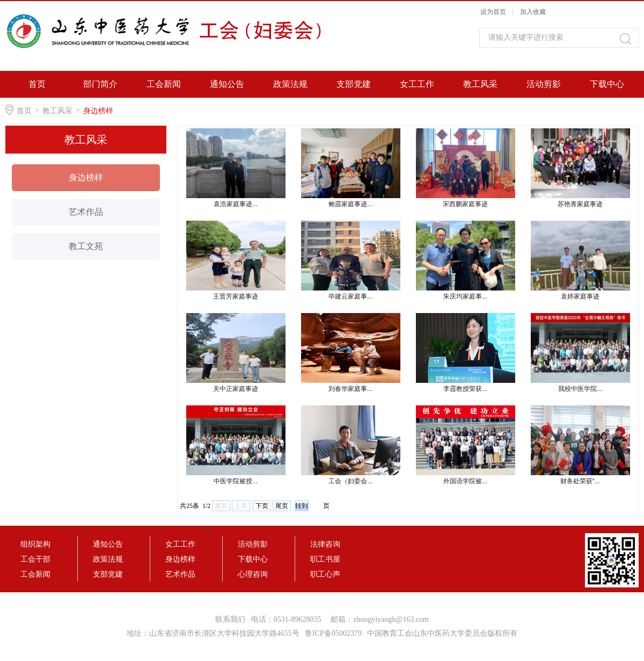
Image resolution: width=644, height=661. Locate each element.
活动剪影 (544, 84)
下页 (262, 506)
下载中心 (607, 84)
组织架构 (35, 544)
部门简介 (100, 84)
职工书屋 (325, 559)
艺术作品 (86, 212)
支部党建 (354, 84)
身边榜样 (98, 111)
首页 (37, 84)
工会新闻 (164, 84)
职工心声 (325, 574)
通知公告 (227, 84)
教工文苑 (86, 246)
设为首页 (493, 12)
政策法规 (290, 84)
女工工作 (417, 84)
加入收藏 (533, 12)
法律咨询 (325, 544)
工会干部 (35, 559)
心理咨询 (253, 574)
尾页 (282, 506)
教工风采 (480, 84)
